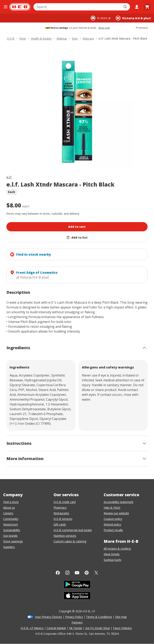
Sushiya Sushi (112, 560)
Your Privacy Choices (48, 617)
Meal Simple (112, 554)
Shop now (104, 28)
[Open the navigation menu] (6, 7)
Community (11, 519)
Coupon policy (113, 519)
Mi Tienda (76, 628)
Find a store (11, 502)
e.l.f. (9, 177)
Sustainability (12, 530)
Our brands (10, 536)
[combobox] (77, 7)
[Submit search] (126, 7)
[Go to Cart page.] (147, 7)
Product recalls (113, 530)
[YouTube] (77, 573)
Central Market (56, 628)
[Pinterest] (87, 573)
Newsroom (11, 524)
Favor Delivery (122, 628)
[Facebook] (58, 573)
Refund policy (112, 524)
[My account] (137, 7)
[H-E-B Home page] (20, 7)
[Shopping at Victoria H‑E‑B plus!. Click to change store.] (133, 18)
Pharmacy (60, 508)
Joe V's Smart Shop (98, 628)
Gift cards (60, 524)
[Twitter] (96, 573)
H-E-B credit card (65, 502)
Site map (121, 617)
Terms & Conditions (99, 617)
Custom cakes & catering (70, 541)
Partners (77, 622)
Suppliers (9, 547)
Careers (8, 513)
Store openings (13, 541)
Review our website (116, 513)
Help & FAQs (112, 508)
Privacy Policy (74, 617)
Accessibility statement (119, 502)
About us (9, 508)
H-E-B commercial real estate (73, 530)
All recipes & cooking (117, 549)
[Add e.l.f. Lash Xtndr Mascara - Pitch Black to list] (77, 238)
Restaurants (61, 513)
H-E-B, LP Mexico (32, 628)
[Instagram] (67, 573)
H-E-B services (63, 519)
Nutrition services (65, 536)
